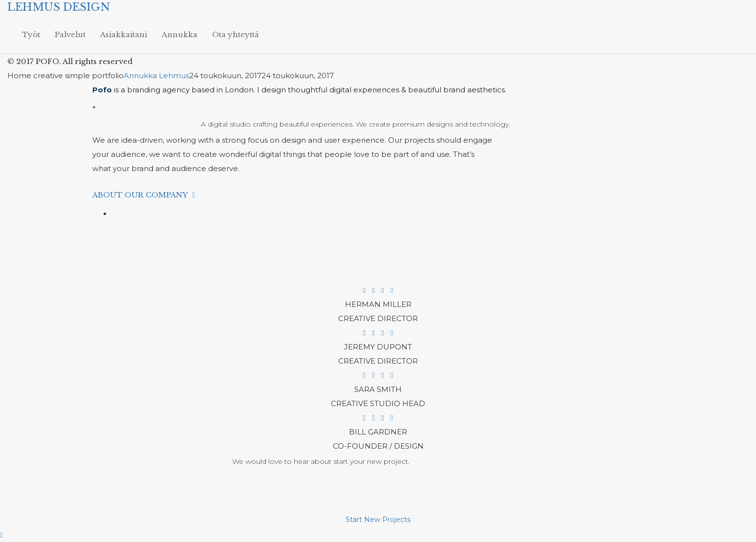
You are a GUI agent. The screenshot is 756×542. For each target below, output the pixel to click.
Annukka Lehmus (156, 76)
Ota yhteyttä (236, 34)
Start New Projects (378, 520)
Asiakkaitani (124, 34)
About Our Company (145, 195)
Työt (31, 34)
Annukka (180, 34)
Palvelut (70, 34)
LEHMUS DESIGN (59, 7)
